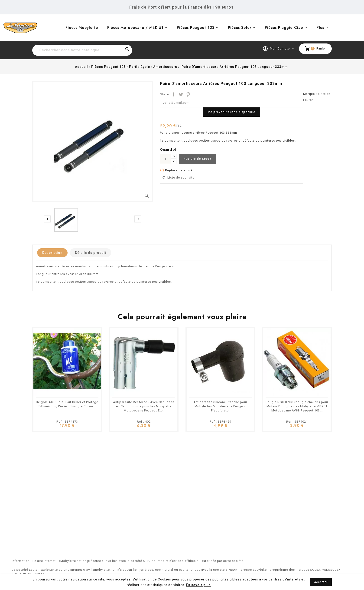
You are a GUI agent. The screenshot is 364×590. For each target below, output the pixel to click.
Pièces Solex (240, 28)
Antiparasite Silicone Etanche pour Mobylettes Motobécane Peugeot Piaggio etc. (220, 406)
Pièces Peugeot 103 (196, 28)
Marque (309, 94)
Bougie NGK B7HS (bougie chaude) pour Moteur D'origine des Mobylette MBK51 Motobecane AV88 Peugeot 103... (297, 406)
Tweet (181, 94)
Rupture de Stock (197, 159)
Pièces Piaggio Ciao (284, 28)
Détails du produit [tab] (91, 253)
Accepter (321, 582)
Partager (173, 94)
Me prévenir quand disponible (231, 112)
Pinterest (188, 94)
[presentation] (47, 219)
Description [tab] (52, 253)
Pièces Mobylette (82, 28)
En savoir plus (198, 585)
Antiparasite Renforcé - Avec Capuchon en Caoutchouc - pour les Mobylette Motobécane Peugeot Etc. (144, 406)
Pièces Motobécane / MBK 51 (135, 28)
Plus (320, 28)
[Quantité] (166, 159)
